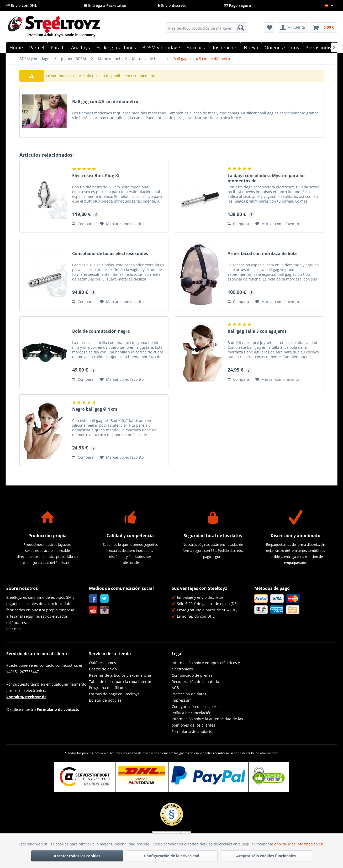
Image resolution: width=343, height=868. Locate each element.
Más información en (306, 844)
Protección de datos (189, 694)
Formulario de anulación (193, 731)
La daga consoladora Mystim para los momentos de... (267, 178)
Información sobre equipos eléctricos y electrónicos (206, 666)
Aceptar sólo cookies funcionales (266, 856)
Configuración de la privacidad (172, 856)
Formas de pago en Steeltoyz (114, 694)
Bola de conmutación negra (101, 331)
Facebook (93, 599)
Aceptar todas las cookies (77, 856)
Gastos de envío (103, 669)
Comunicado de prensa (192, 675)
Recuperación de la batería (195, 682)
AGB (175, 688)
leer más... (15, 629)
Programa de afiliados (108, 688)
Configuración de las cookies (197, 706)
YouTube (93, 610)
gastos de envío (139, 753)
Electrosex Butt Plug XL (96, 176)
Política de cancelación (192, 713)
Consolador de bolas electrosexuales (110, 254)
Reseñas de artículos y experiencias (120, 675)
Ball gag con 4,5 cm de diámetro (105, 102)
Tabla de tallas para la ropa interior (120, 682)
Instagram (105, 610)
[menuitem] (206, 28)
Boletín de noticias (105, 700)
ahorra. (281, 844)
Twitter (105, 599)
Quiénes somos (102, 663)
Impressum (182, 700)
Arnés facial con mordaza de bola (262, 254)
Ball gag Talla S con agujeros (257, 331)
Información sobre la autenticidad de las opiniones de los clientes (207, 722)
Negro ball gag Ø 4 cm (95, 409)
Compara (83, 224)
